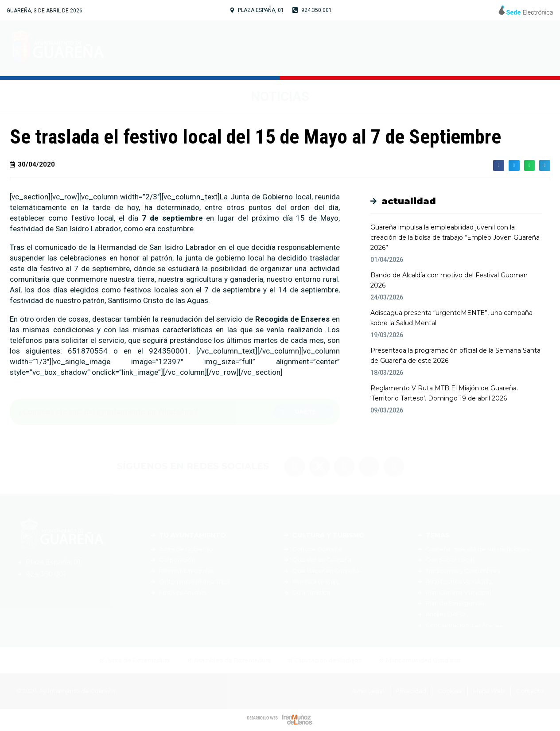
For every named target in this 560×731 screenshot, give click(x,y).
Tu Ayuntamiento (241, 48)
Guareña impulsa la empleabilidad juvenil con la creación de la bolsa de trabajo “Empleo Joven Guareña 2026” (455, 237)
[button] (303, 412)
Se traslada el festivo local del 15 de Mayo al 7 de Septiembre (255, 137)
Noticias (478, 49)
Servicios (422, 49)
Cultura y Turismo (342, 48)
